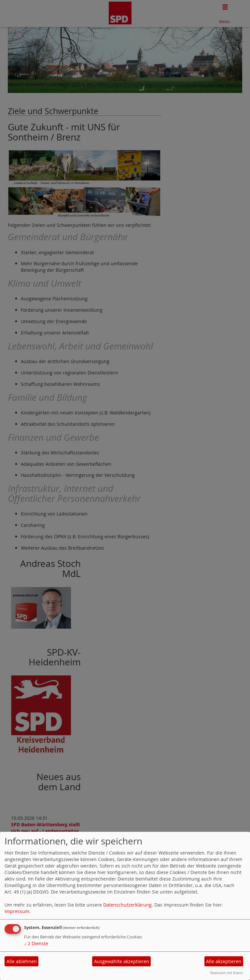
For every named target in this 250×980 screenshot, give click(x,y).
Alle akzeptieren (224, 961)
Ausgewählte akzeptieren (122, 961)
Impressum (17, 911)
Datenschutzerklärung (127, 905)
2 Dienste (36, 943)
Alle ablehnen (22, 961)
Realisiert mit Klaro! (227, 973)
